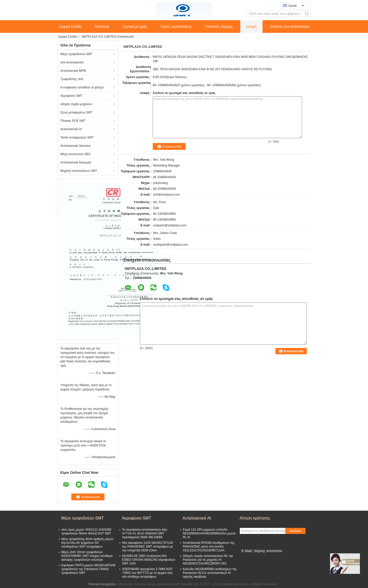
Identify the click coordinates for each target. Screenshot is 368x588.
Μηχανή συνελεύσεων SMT (79, 171)
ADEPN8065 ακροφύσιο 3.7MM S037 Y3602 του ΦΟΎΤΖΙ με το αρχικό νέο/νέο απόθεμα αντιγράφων (147, 573)
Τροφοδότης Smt (72, 79)
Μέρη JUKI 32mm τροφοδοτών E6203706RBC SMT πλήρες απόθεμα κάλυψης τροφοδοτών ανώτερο (87, 556)
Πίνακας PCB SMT (73, 121)
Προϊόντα (102, 27)
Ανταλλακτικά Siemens (76, 146)
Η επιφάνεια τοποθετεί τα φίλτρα (82, 87)
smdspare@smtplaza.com (171, 245)
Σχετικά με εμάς (135, 27)
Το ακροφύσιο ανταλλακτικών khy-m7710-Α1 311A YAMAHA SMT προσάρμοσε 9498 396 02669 (145, 533)
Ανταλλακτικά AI (71, 129)
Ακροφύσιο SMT (71, 96)
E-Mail (247, 551)
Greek (296, 6)
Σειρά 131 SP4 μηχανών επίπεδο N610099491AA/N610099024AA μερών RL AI (209, 533)
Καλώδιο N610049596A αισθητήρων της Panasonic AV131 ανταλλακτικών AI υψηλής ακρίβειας (210, 573)
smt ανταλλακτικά (72, 62)
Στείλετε (295, 531)
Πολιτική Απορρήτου (102, 584)
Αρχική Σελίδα (70, 27)
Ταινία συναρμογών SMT (77, 137)
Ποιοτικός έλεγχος (219, 27)
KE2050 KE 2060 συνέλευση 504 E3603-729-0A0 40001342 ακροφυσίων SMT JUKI (149, 560)
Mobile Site (249, 557)
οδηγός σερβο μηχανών (76, 104)
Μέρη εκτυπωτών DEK (76, 154)
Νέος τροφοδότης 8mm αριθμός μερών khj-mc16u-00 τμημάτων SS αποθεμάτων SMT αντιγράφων (88, 543)
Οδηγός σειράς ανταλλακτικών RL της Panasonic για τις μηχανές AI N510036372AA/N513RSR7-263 (208, 560)
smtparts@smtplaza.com (170, 225)
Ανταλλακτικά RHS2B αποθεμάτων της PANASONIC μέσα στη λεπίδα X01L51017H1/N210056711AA (209, 547)
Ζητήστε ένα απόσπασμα (290, 27)
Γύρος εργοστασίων (176, 27)
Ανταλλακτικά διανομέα (76, 162)
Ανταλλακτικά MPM (73, 71)
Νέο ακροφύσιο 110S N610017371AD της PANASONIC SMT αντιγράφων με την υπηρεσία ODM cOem (148, 547)
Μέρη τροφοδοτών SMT (77, 54)
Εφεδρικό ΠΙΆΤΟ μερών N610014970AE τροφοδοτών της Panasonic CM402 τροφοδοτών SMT (89, 569)
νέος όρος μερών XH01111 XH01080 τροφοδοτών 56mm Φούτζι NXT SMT (86, 532)
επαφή (252, 27)
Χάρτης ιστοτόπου (268, 551)
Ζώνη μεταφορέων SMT (77, 112)
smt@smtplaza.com (166, 195)
